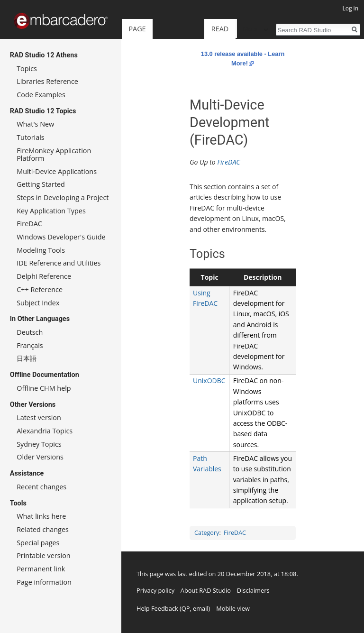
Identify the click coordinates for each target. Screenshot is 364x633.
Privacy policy (155, 590)
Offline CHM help (44, 388)
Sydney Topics (39, 444)
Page (137, 29)
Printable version (44, 555)
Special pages (38, 543)
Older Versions (40, 457)
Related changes (43, 529)
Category (207, 533)
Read (172, 29)
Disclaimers (253, 590)
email (201, 608)
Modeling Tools (41, 250)
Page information (44, 582)
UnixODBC (209, 381)
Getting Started (41, 184)
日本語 (27, 358)
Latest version (39, 417)
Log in (350, 8)
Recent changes (41, 487)
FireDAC (228, 162)
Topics (27, 69)
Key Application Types (51, 211)
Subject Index (38, 303)
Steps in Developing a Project (63, 197)
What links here (41, 516)
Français (30, 345)
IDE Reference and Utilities (59, 263)
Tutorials (31, 137)
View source (216, 29)
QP (186, 608)
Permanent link (41, 569)
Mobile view (233, 608)
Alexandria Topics (45, 431)
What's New (35, 124)
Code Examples (41, 95)
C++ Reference (40, 289)
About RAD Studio (206, 590)
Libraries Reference (47, 81)
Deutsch (30, 332)
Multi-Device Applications (57, 171)
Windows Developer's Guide (61, 237)
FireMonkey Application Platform (54, 154)
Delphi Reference (44, 276)
